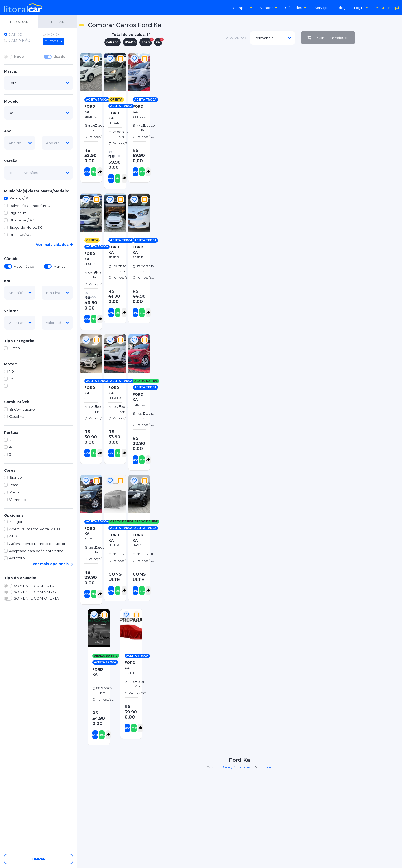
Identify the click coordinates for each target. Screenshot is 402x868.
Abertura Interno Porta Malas (35, 529)
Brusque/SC (20, 235)
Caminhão (20, 41)
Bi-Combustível (22, 409)
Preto (14, 492)
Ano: (8, 131)
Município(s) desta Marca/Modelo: (37, 191)
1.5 (11, 379)
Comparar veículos (328, 38)
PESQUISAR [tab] (19, 22)
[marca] (38, 83)
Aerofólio (17, 558)
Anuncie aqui (387, 8)
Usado (59, 57)
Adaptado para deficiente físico (36, 551)
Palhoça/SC (19, 198)
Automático (24, 266)
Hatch (15, 348)
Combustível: (17, 402)
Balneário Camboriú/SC (30, 206)
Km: (8, 281)
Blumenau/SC (21, 220)
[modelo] (38, 113)
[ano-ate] (57, 143)
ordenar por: (236, 38)
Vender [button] (269, 8)
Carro (16, 35)
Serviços (322, 8)
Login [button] (361, 8)
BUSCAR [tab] (58, 22)
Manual (60, 266)
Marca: (11, 71)
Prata (14, 485)
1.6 (11, 386)
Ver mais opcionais (53, 564)
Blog (341, 8)
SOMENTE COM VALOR (35, 592)
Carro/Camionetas (237, 767)
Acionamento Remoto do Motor (37, 544)
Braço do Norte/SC (26, 227)
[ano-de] (20, 143)
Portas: (11, 433)
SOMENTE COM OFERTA (36, 598)
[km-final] (57, 293)
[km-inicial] (20, 293)
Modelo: (12, 101)
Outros (53, 41)
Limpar (39, 859)
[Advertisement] (276, 63)
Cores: (10, 470)
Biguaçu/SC (20, 213)
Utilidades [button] (296, 8)
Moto (53, 35)
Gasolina (17, 416)
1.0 (12, 371)
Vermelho (18, 500)
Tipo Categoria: (19, 341)
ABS (13, 536)
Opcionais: (14, 515)
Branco (16, 477)
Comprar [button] (242, 8)
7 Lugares (18, 522)
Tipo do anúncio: (20, 578)
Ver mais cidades (54, 245)
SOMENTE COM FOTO (34, 586)
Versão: (11, 161)
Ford (269, 767)
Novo (19, 57)
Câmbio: (12, 259)
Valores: (12, 311)
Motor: (11, 364)
